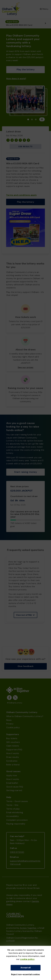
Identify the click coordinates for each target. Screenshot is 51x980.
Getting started (14, 790)
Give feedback (26, 666)
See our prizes (26, 367)
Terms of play (13, 809)
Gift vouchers (13, 742)
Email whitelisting (15, 812)
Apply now (12, 775)
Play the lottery (26, 69)
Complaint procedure (17, 820)
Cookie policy (13, 727)
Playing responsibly (16, 824)
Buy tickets (12, 738)
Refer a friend (13, 765)
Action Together (28, 928)
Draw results (13, 757)
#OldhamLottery (15, 703)
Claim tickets (13, 746)
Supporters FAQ (14, 750)
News (9, 720)
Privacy (10, 724)
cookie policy (27, 959)
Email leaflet (12, 783)
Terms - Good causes (17, 801)
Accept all (26, 968)
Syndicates (12, 761)
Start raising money (26, 472)
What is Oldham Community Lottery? (25, 716)
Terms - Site (12, 805)
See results (25, 147)
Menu (44, 9)
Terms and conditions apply (21, 195)
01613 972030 (17, 852)
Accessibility (13, 816)
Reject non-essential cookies (26, 974)
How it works (13, 753)
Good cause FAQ (15, 787)
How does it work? (16, 79)
